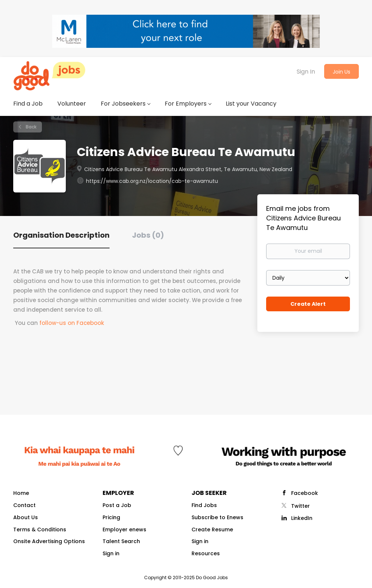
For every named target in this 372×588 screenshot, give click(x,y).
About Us (26, 517)
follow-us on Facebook (72, 323)
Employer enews (124, 529)
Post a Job (117, 505)
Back (31, 127)
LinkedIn (302, 518)
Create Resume (212, 529)
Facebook (305, 493)
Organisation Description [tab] (61, 235)
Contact (24, 505)
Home (21, 493)
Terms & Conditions (40, 529)
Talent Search (121, 541)
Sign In (306, 72)
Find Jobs (204, 505)
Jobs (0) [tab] (148, 235)
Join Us (341, 72)
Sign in (111, 553)
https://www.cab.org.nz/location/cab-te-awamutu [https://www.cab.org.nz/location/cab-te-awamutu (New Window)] (152, 181)
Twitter (301, 506)
